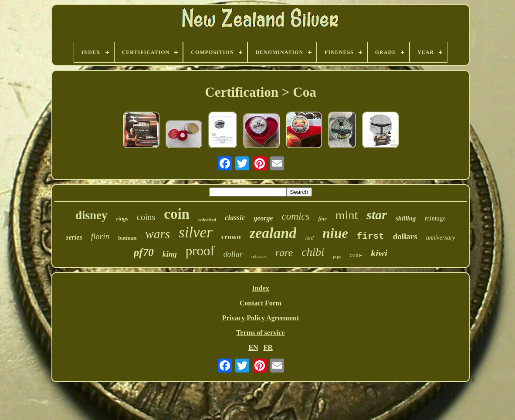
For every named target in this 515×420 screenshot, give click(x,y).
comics (296, 216)
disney (91, 215)
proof (200, 251)
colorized (207, 220)
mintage (435, 218)
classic (235, 218)
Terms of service (260, 333)
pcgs (337, 256)
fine (323, 219)
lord (309, 238)
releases (259, 256)
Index (260, 288)
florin (100, 236)
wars (158, 234)
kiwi (379, 253)
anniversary (441, 238)
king (170, 254)
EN (253, 347)
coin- (356, 255)
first (371, 236)
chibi (313, 252)
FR (268, 347)
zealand (273, 233)
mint (347, 215)
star (377, 215)
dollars (405, 236)
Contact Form (261, 303)
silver (196, 232)
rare (284, 253)
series (74, 237)
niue (335, 233)
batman (127, 238)
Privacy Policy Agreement (261, 318)
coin (177, 214)
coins (146, 217)
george (263, 218)
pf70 (144, 252)
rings (122, 218)
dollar (233, 254)
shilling (406, 218)
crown (231, 237)
